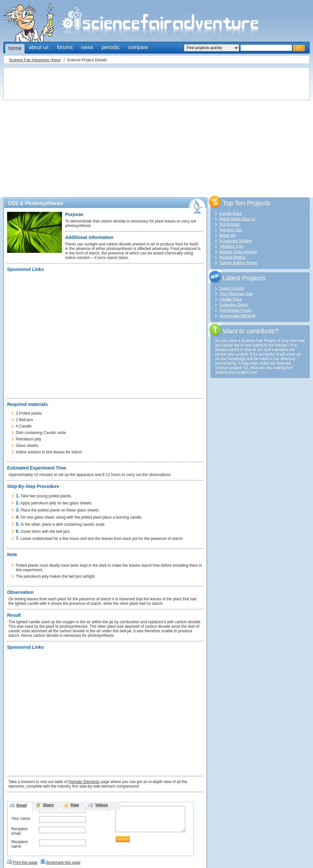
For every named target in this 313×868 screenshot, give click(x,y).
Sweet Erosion (232, 288)
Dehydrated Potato (236, 310)
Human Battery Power (238, 263)
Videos (101, 805)
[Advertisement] (61, 130)
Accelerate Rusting (236, 241)
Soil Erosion (230, 224)
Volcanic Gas (231, 230)
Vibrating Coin (232, 246)
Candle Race (231, 213)
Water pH (227, 235)
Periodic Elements (84, 782)
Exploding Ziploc (234, 305)
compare (138, 47)
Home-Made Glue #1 (237, 219)
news (87, 47)
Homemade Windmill (237, 316)
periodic (111, 47)
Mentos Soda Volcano (238, 252)
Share (48, 805)
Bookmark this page (63, 863)
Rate (75, 805)
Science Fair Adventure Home (35, 60)
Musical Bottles (232, 257)
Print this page (25, 863)
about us (39, 47)
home (15, 48)
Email (22, 805)
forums (65, 47)
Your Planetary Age (236, 294)
